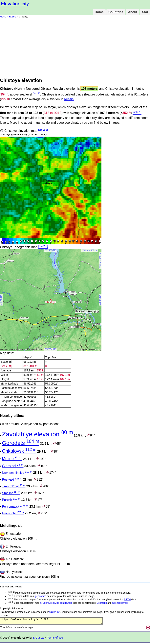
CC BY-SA (55, 612)
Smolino (11, 493)
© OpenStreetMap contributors (56, 603)
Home (99, 12)
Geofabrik (102, 603)
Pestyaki (12, 480)
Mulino (12, 459)
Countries (116, 12)
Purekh (11, 500)
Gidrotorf (13, 466)
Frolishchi (13, 513)
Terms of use (55, 639)
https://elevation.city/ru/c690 (51, 622)
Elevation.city (15, 4)
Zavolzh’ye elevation (37, 434)
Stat (145, 12)
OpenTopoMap (120, 603)
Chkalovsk (19, 451)
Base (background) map (24, 603)
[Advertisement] (75, 48)
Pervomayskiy (15, 507)
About (133, 12)
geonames (41, 596)
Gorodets (21, 443)
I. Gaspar (39, 639)
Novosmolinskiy (17, 473)
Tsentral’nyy (14, 486)
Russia (13, 17)
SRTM (127, 600)
